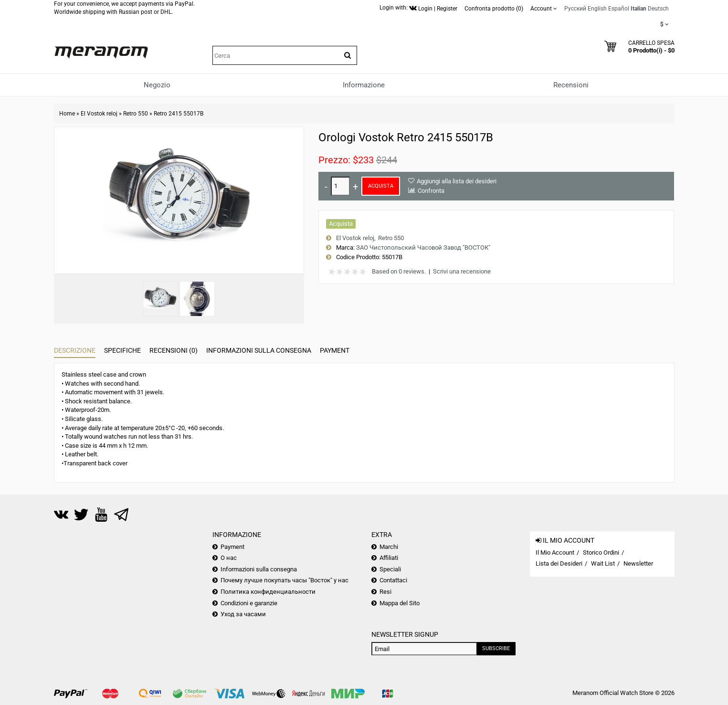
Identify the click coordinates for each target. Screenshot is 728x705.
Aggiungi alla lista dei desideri (457, 181)
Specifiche (122, 350)
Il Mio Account (555, 552)
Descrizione (75, 350)
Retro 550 (136, 114)
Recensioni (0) (174, 350)
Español (619, 9)
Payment (335, 350)
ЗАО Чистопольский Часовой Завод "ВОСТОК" (423, 247)
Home (67, 114)
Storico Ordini (601, 552)
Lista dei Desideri (559, 563)
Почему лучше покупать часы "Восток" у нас (285, 580)
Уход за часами (243, 614)
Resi (385, 592)
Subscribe (496, 648)
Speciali (390, 569)
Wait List (603, 563)
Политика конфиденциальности (268, 592)
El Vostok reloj (99, 114)
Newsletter (638, 563)
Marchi (389, 547)
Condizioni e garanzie (249, 603)
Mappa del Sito (400, 603)
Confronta (431, 191)
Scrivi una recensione (462, 271)
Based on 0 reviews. (399, 271)
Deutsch (658, 9)
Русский (575, 9)
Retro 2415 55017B (179, 114)
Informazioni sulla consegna (259, 350)
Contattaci (393, 580)
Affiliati (389, 558)
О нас (229, 558)
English (597, 9)
